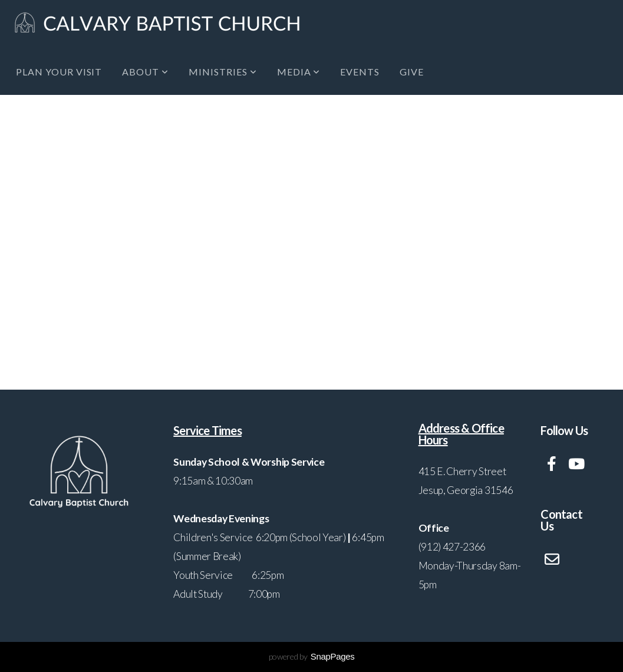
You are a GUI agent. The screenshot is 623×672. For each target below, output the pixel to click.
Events (360, 72)
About (145, 72)
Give (412, 72)
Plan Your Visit (59, 72)
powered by (312, 656)
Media (299, 72)
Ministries (223, 72)
